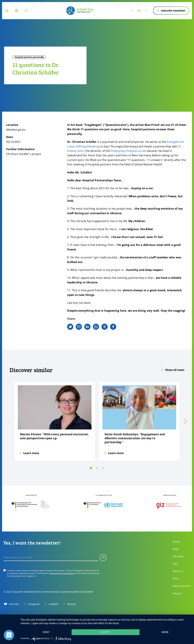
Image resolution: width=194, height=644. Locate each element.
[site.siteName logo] (80, 11)
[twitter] (70, 327)
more (165, 632)
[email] (79, 327)
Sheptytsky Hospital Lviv (127, 151)
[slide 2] (103, 468)
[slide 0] (91, 468)
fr (146, 11)
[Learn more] (55, 421)
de (132, 11)
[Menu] (8, 11)
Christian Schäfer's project (24, 154)
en (139, 11)
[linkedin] (87, 327)
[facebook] (113, 327)
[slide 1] (97, 468)
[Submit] (103, 558)
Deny (46, 632)
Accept (106, 632)
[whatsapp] (96, 327)
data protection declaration (62, 573)
